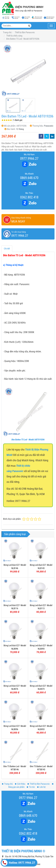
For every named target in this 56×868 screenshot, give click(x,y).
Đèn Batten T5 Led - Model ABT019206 (28, 440)
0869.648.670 (29, 178)
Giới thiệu (20, 754)
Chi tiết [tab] (7, 249)
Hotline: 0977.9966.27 (18, 863)
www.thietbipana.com (23, 844)
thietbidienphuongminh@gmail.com (26, 840)
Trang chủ (7, 754)
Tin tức (31, 758)
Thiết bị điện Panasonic (39, 754)
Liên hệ (41, 758)
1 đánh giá (18, 120)
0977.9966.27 (29, 159)
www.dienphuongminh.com (25, 849)
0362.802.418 (29, 197)
